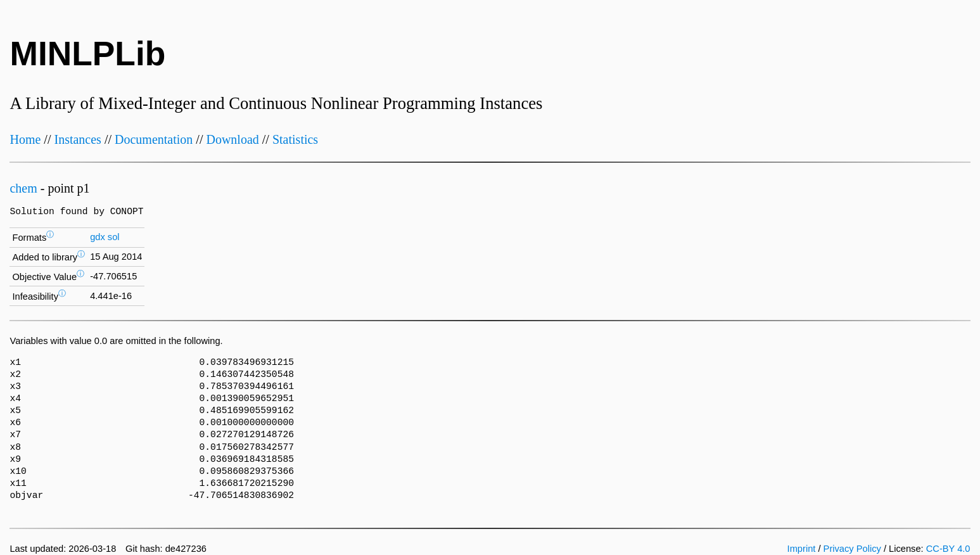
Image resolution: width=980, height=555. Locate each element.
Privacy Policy (852, 549)
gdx (98, 237)
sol (114, 237)
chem (23, 188)
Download (232, 139)
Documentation (154, 139)
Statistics (295, 139)
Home (25, 139)
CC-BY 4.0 (948, 549)
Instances (77, 139)
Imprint (802, 549)
